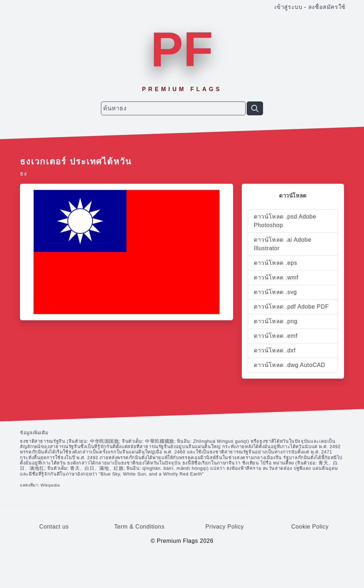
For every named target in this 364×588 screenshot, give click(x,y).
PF (182, 49)
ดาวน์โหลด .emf (276, 336)
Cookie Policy (310, 527)
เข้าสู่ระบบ (288, 7)
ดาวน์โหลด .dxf (275, 350)
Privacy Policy (225, 527)
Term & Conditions (139, 527)
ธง (23, 174)
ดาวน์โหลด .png (276, 321)
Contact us (54, 527)
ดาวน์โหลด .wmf (276, 277)
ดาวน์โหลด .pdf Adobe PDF (291, 307)
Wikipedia (50, 485)
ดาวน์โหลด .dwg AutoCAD (290, 365)
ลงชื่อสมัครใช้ (327, 7)
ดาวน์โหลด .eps (275, 263)
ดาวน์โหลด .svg (275, 292)
